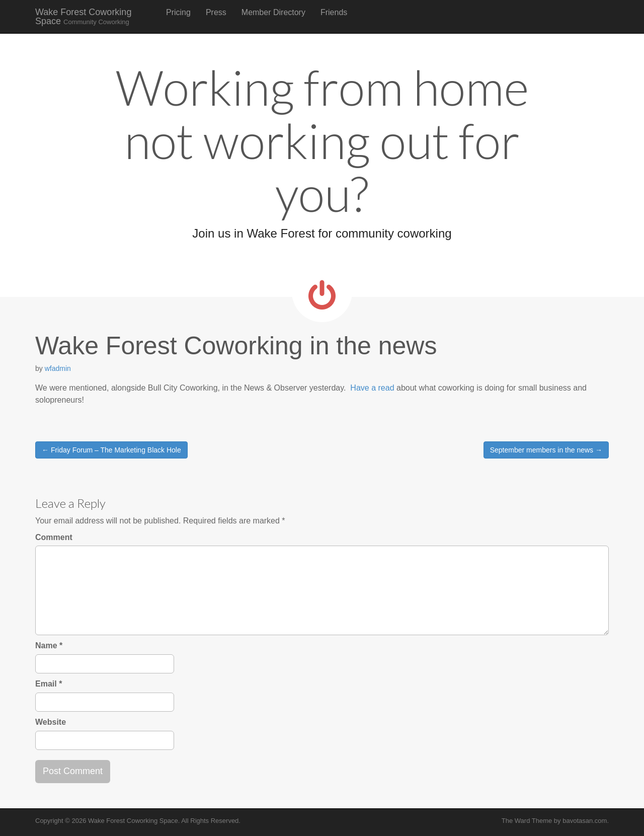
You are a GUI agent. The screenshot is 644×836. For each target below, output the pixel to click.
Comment (54, 537)
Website (51, 722)
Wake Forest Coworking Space (83, 17)
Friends (334, 12)
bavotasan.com (585, 821)
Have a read (372, 388)
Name (49, 645)
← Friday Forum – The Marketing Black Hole (111, 450)
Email (49, 684)
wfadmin (58, 368)
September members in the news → (546, 450)
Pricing (178, 12)
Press (216, 12)
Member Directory (273, 12)
